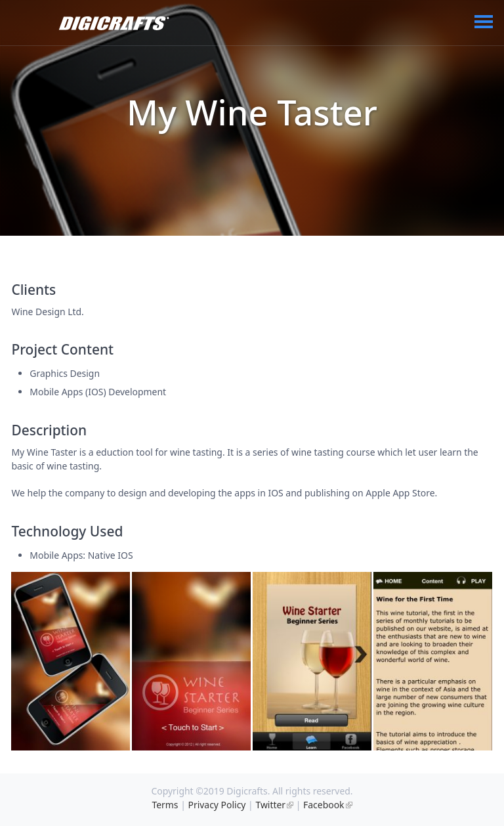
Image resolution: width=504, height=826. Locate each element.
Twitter (270, 805)
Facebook (324, 805)
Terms (165, 805)
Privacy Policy (217, 805)
